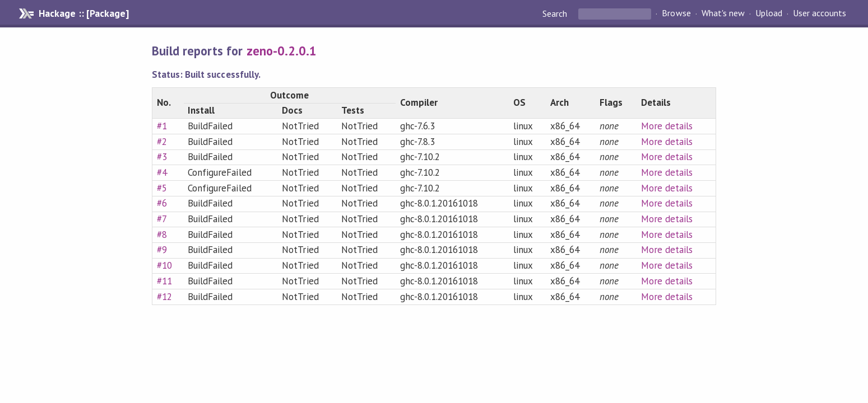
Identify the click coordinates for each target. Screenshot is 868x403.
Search (556, 13)
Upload (769, 13)
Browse (676, 13)
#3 (162, 157)
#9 (162, 250)
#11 (164, 281)
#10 (164, 265)
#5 (162, 188)
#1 (162, 126)
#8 (162, 235)
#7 (162, 219)
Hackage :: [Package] (83, 13)
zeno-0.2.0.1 (282, 51)
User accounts (820, 13)
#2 (162, 142)
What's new (723, 13)
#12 (164, 297)
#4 (162, 172)
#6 (162, 203)
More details (667, 126)
